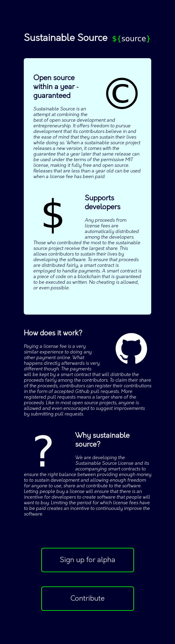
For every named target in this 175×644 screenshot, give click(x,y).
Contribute (87, 599)
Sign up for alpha (87, 560)
